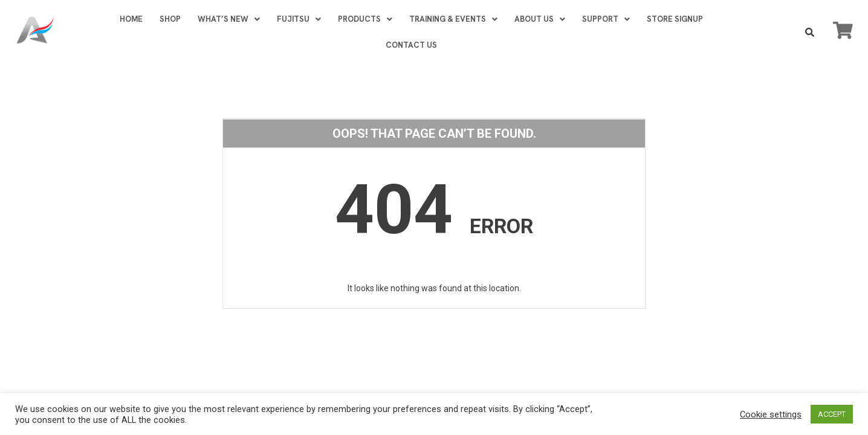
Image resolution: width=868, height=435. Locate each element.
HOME (131, 19)
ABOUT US (540, 19)
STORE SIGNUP (675, 19)
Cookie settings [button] (771, 414)
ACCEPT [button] (832, 414)
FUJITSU (299, 19)
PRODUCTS (365, 19)
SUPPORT (606, 19)
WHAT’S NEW (229, 19)
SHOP (170, 19)
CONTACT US (411, 45)
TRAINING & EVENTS (453, 19)
